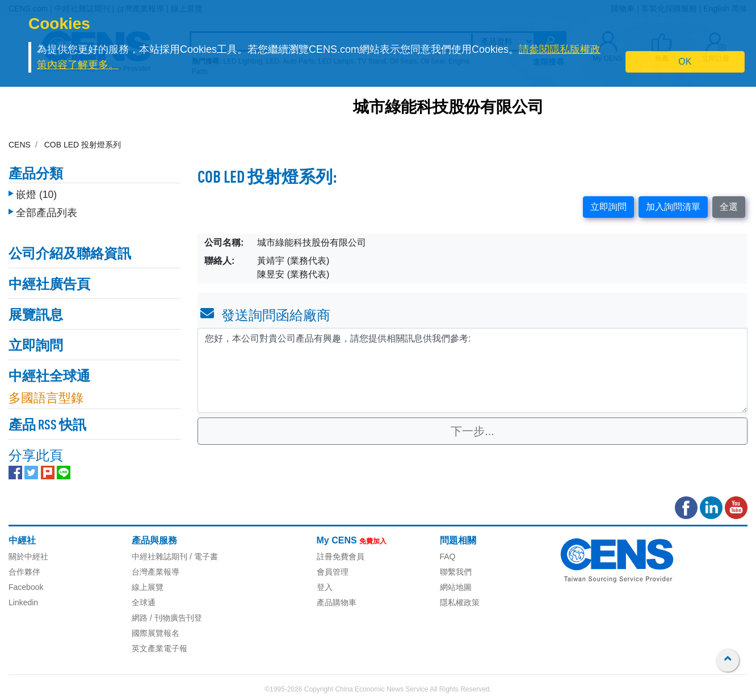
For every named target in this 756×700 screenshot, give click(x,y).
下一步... (472, 431)
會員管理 (333, 572)
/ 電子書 (203, 556)
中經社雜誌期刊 (159, 556)
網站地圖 (456, 587)
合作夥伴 (24, 572)
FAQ (448, 556)
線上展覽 (148, 587)
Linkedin (23, 602)
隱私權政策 (460, 602)
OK (685, 62)
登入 (325, 587)
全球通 (144, 602)
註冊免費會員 (341, 556)
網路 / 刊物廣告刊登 (167, 618)
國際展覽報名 (156, 633)
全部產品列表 (47, 213)
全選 (729, 207)
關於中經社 (28, 556)
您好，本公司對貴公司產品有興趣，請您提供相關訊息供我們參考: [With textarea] (472, 370)
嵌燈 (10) (36, 195)
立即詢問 (608, 207)
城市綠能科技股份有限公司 (448, 108)
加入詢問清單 (673, 207)
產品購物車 (337, 602)
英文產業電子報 (159, 648)
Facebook (26, 587)
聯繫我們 (456, 572)
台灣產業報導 (156, 572)
